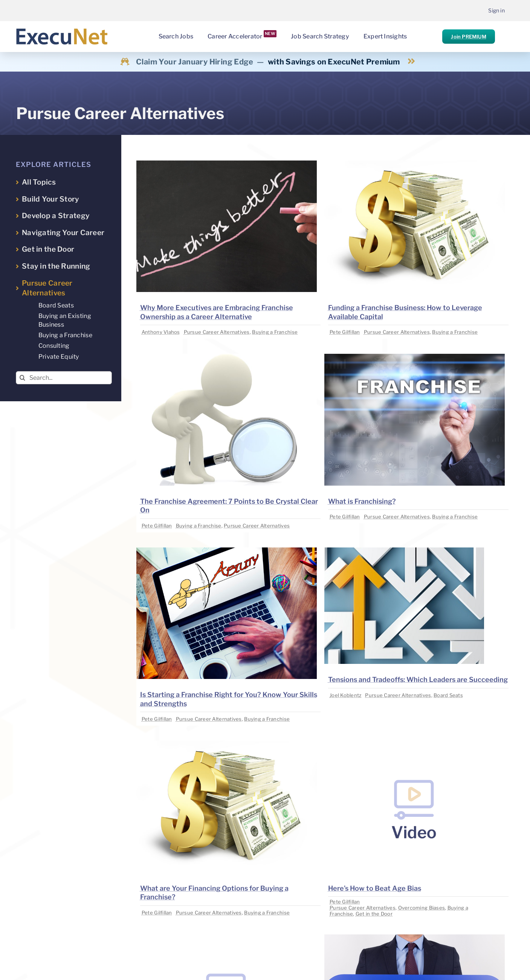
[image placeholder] (227, 164)
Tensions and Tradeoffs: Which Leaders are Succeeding (418, 680)
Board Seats (448, 695)
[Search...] (64, 378)
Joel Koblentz (346, 695)
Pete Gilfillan (345, 332)
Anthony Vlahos (161, 332)
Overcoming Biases (422, 908)
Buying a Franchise (275, 332)
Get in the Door (374, 914)
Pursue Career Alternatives (217, 332)
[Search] (22, 378)
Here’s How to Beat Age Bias (375, 888)
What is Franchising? (362, 501)
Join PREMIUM (468, 37)
